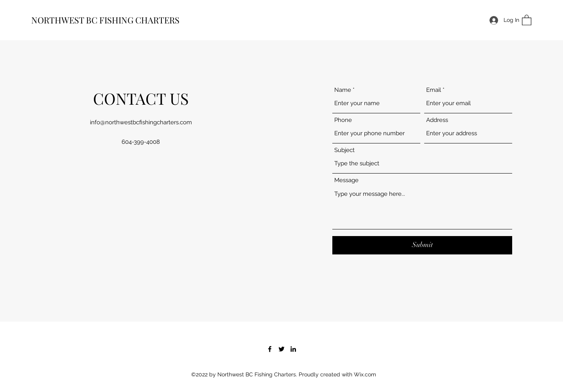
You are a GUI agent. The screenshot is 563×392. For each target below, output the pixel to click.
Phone (343, 120)
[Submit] (422, 245)
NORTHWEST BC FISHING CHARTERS (105, 20)
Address (437, 120)
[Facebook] (270, 349)
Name (343, 90)
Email (434, 90)
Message (346, 180)
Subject (344, 150)
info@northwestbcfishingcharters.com (141, 122)
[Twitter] (281, 349)
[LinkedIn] (293, 349)
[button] (527, 20)
